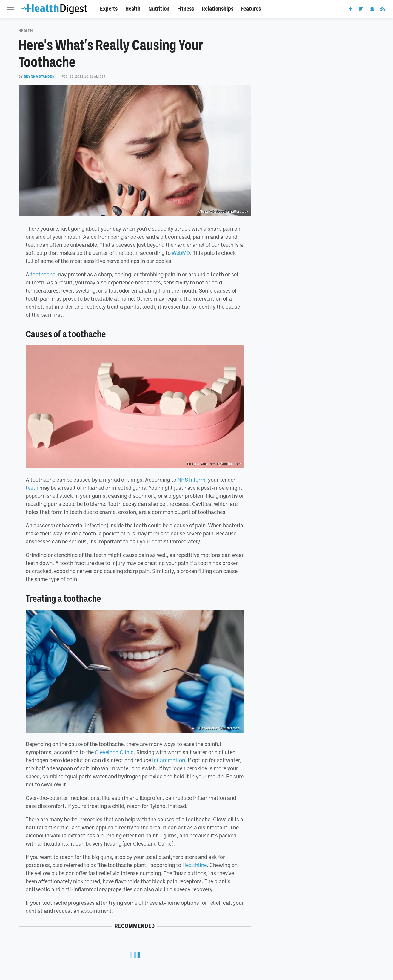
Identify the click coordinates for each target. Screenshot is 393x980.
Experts (109, 9)
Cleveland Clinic (114, 752)
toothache (43, 274)
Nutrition (159, 9)
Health (133, 9)
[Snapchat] (372, 10)
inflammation (169, 760)
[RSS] (383, 10)
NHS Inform (191, 480)
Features (251, 9)
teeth (32, 488)
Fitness (186, 9)
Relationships (218, 9)
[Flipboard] (361, 10)
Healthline (195, 865)
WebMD (181, 253)
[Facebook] (351, 10)
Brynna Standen (39, 76)
